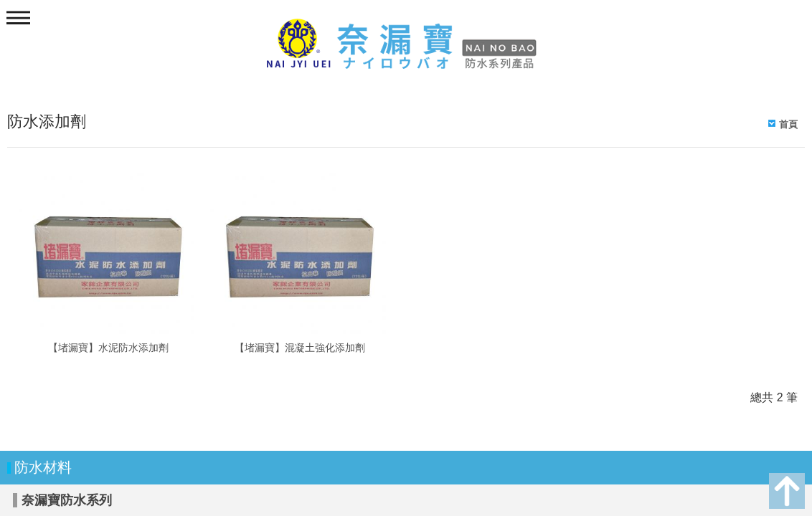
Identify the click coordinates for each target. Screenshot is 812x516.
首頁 (788, 124)
